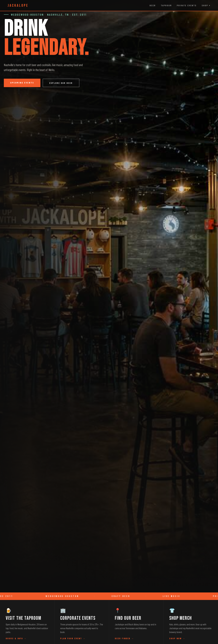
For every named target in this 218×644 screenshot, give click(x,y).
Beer (153, 5)
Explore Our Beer (61, 83)
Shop (205, 5)
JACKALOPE (18, 6)
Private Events (187, 5)
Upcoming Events (22, 83)
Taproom (166, 5)
